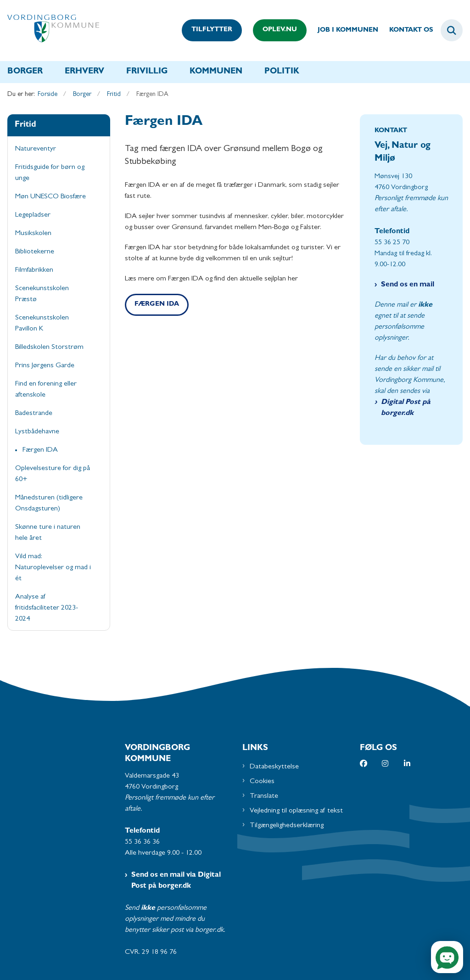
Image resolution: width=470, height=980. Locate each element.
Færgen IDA (157, 305)
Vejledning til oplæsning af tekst (296, 811)
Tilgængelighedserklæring (287, 826)
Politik (282, 72)
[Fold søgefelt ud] (452, 30)
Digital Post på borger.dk (406, 408)
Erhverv (84, 72)
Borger (25, 72)
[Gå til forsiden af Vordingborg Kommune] (50, 31)
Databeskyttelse (274, 767)
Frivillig (147, 72)
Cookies (262, 782)
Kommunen (216, 72)
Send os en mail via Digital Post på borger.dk (176, 881)
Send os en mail (408, 285)
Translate (264, 796)
